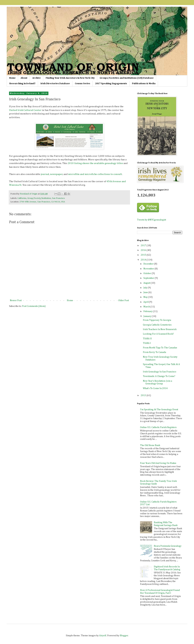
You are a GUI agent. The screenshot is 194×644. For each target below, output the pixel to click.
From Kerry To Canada (154, 352)
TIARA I (147, 343)
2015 (144, 255)
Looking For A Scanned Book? (158, 334)
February (148, 311)
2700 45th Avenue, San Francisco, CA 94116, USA (42, 202)
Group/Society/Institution (39, 198)
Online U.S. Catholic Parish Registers (158, 427)
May (146, 297)
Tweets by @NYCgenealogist (152, 220)
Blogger (124, 636)
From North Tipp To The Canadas (160, 348)
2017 (144, 246)
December (149, 264)
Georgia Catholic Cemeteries (157, 325)
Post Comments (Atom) (34, 306)
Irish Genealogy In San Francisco (160, 372)
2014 (144, 260)
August (147, 283)
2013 (144, 395)
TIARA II (147, 339)
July (146, 288)
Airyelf (103, 636)
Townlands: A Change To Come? (159, 376)
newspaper (56, 174)
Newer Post (16, 300)
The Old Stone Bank (150, 445)
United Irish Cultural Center (25, 110)
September (149, 278)
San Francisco (58, 198)
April (146, 302)
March (147, 307)
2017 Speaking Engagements (111, 84)
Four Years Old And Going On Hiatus (158, 463)
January (148, 316)
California (22, 198)
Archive (37, 78)
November (149, 269)
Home (12, 78)
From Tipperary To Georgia (157, 320)
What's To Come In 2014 (155, 388)
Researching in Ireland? (22, 84)
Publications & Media (144, 84)
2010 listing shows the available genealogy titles (95, 163)
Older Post (124, 300)
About (24, 78)
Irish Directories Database (55, 84)
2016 (144, 250)
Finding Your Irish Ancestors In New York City (70, 78)
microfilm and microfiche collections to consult (95, 174)
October (148, 273)
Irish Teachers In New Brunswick (160, 329)
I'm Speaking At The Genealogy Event (159, 410)
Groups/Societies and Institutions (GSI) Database (127, 78)
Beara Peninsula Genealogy (168, 546)
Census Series (83, 84)
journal (45, 174)
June (146, 292)
